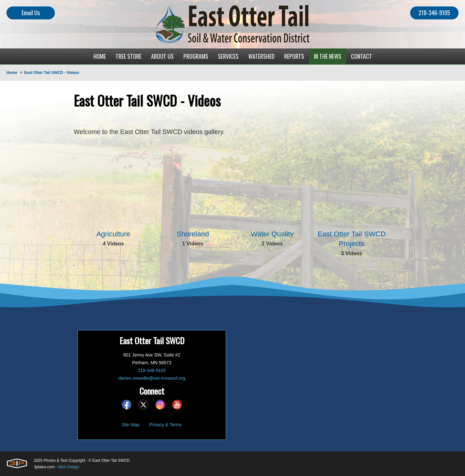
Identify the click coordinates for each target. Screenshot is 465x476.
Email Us (31, 13)
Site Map (131, 425)
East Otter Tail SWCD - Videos (52, 73)
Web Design (69, 467)
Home (12, 73)
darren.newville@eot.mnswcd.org (152, 378)
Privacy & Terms (165, 425)
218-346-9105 (434, 13)
